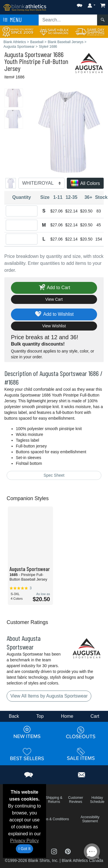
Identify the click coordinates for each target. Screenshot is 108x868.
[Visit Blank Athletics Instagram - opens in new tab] (55, 851)
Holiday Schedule (97, 800)
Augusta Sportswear (28, 54)
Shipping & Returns (54, 800)
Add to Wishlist (54, 314)
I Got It (24, 849)
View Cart (54, 299)
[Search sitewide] (68, 20)
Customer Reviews (75, 800)
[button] (79, 4)
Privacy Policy (24, 841)
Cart (95, 716)
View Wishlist (54, 326)
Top (40, 716)
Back (14, 716)
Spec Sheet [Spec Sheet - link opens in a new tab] (54, 475)
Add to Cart (54, 288)
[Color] (41, 183)
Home (67, 716)
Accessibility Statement (90, 819)
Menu (12, 20)
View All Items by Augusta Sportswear (49, 696)
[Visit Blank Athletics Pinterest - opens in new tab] (68, 851)
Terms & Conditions (54, 819)
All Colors (85, 184)
